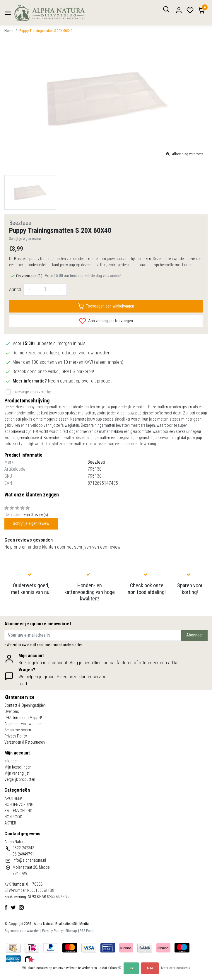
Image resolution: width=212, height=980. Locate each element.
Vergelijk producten (20, 779)
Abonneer (194, 635)
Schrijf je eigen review (25, 239)
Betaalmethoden (18, 730)
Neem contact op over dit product (80, 381)
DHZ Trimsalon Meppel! (23, 718)
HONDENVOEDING (19, 805)
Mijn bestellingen (18, 767)
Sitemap (71, 931)
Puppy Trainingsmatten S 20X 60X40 (46, 31)
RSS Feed (87, 931)
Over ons (12, 711)
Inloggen (11, 761)
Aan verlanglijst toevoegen (106, 321)
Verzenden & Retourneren (25, 742)
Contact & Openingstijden (25, 705)
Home (9, 31)
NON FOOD (13, 817)
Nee (150, 968)
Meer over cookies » (176, 968)
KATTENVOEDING (18, 811)
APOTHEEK (13, 798)
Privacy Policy (16, 736)
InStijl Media (79, 924)
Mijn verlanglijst (17, 773)
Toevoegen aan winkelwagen (106, 306)
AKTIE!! (10, 823)
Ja (131, 968)
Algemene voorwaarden (23, 724)
